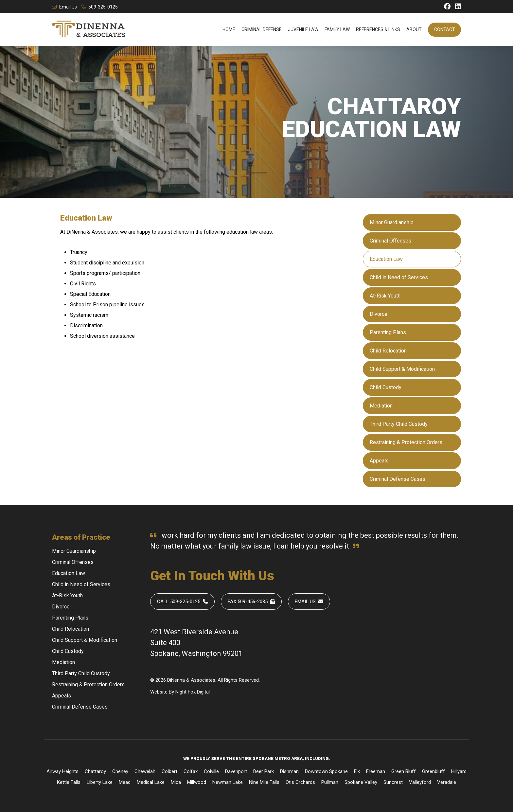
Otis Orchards (300, 782)
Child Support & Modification (402, 369)
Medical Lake (151, 782)
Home (229, 29)
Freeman (376, 771)
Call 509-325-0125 (182, 602)
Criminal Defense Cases (398, 479)
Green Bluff (404, 771)
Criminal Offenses (390, 241)
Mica (176, 782)
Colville (211, 771)
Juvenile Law (303, 29)
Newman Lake (228, 782)
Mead (125, 782)
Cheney (120, 771)
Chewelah (145, 771)
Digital (203, 692)
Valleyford (420, 782)
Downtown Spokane (326, 771)
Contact (445, 29)
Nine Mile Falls (264, 782)
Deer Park (264, 771)
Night (181, 692)
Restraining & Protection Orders (406, 442)
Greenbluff (433, 771)
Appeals (379, 461)
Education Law (386, 259)
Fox (192, 692)
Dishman (289, 771)
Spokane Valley (361, 782)
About (414, 29)
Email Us (64, 7)
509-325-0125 (100, 7)
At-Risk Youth (385, 296)
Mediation (381, 406)
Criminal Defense (262, 29)
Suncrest (393, 782)
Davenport (236, 771)
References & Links (378, 29)
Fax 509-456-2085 (251, 602)
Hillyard (459, 771)
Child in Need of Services (399, 277)
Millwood (197, 782)
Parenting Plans (388, 332)
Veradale (447, 782)
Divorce (379, 314)
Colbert (169, 771)
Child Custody (386, 387)
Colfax (191, 771)
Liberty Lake (100, 782)
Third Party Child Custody (399, 424)
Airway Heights (62, 771)
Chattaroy (95, 771)
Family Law (337, 29)
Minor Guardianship (392, 222)
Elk (357, 771)
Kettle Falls (69, 782)
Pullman (330, 782)
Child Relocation (388, 351)
